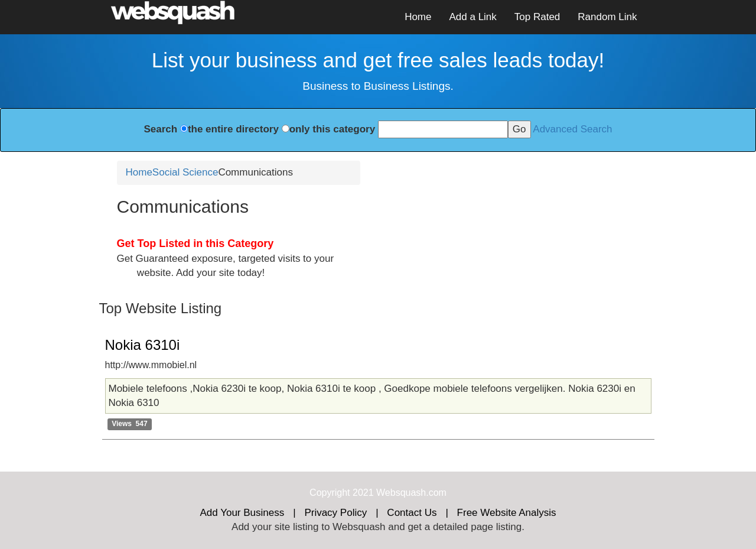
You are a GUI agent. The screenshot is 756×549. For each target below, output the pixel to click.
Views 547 (130, 424)
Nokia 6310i (143, 345)
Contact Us (412, 513)
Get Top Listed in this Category (195, 243)
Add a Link (472, 17)
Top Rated (537, 17)
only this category (332, 129)
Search (160, 129)
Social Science (185, 172)
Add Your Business (242, 513)
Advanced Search (572, 129)
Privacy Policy (335, 513)
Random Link (607, 17)
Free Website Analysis (507, 513)
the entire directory (233, 129)
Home (418, 17)
